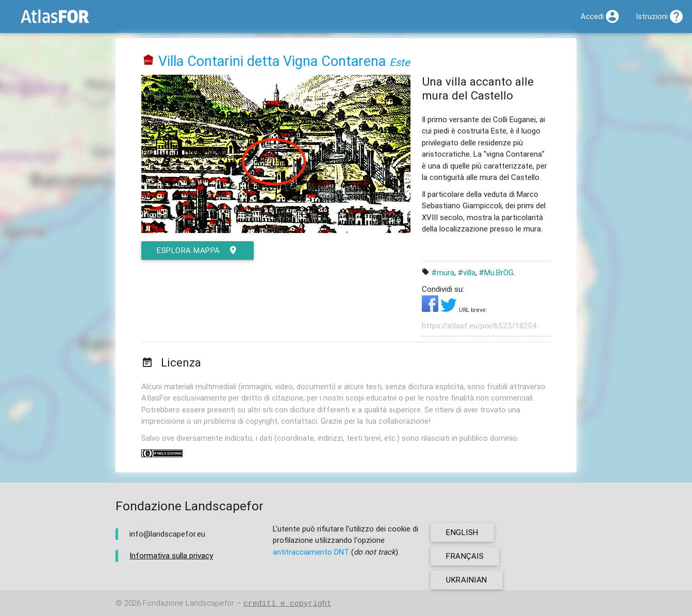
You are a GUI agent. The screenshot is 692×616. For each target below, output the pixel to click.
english (462, 532)
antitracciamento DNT (311, 552)
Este (400, 62)
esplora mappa (197, 251)
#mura (443, 272)
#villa (467, 272)
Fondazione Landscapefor (188, 603)
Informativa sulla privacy (171, 555)
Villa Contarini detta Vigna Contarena (272, 61)
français (465, 556)
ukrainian (467, 580)
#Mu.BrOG (496, 272)
